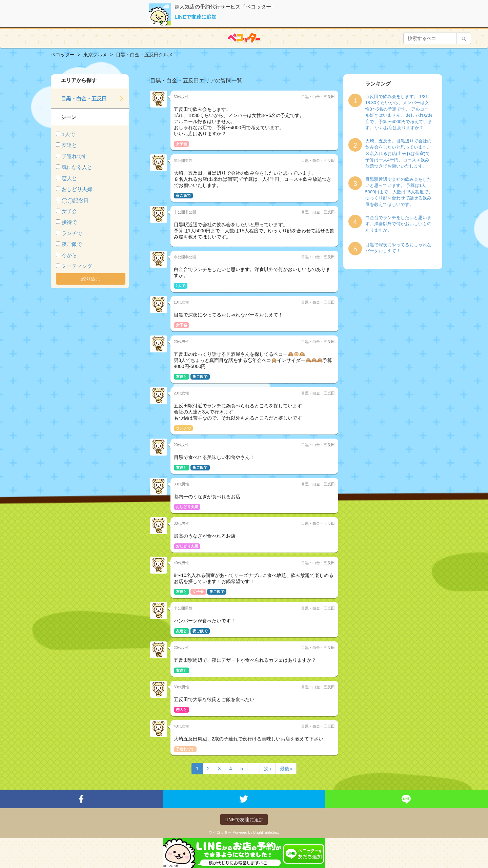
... (253, 769)
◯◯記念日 (75, 200)
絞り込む (91, 279)
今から (69, 255)
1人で (68, 134)
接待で (69, 222)
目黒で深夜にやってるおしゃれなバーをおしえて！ (398, 248)
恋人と (69, 178)
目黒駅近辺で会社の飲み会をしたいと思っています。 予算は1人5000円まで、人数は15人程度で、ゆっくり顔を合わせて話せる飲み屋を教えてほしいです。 (399, 192)
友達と (69, 145)
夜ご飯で (72, 244)
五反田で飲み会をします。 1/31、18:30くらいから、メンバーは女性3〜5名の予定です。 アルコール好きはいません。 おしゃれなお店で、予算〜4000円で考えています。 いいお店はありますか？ (399, 112)
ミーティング (77, 266)
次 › (268, 769)
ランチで (72, 233)
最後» (286, 769)
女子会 (69, 211)
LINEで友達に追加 (196, 17)
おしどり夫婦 (77, 189)
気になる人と (77, 167)
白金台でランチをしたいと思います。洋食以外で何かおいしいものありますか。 (398, 224)
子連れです (74, 156)
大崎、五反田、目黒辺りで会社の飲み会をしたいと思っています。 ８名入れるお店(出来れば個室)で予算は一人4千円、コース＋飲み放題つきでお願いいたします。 (398, 153)
